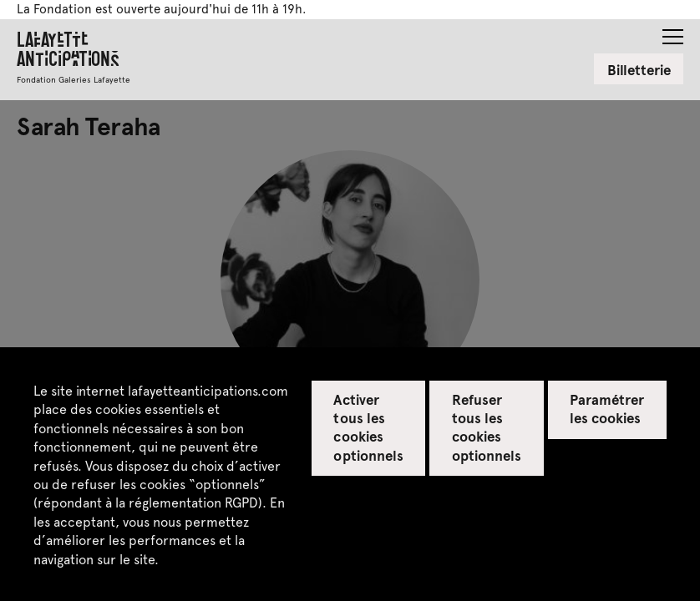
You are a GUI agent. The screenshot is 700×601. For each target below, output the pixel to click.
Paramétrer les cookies (607, 408)
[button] (673, 32)
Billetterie (639, 69)
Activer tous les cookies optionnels (368, 427)
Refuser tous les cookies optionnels (487, 427)
